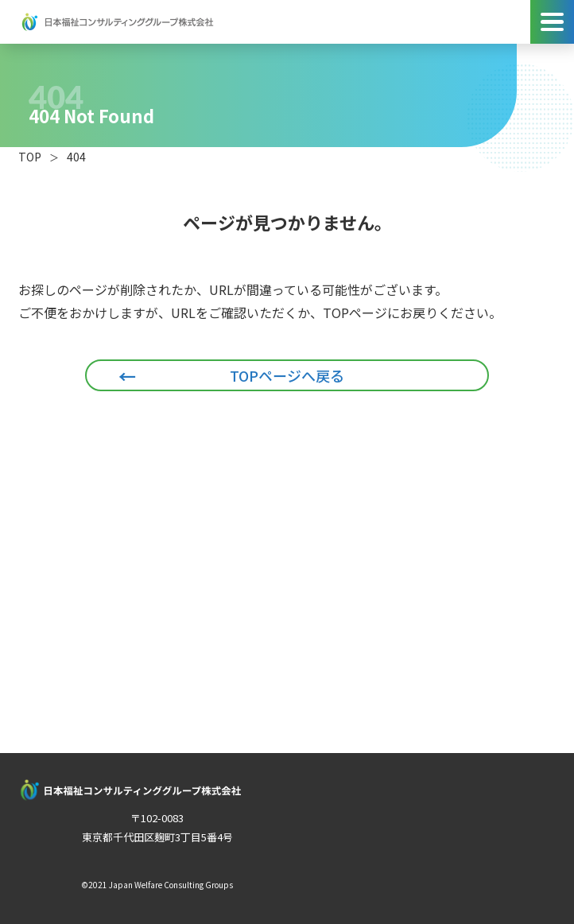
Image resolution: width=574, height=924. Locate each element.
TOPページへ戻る (287, 375)
